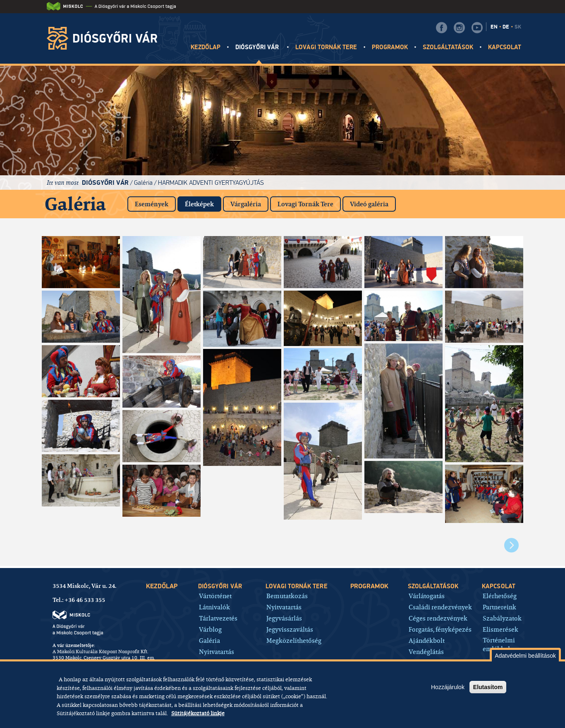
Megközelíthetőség (294, 640)
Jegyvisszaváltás (290, 629)
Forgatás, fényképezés (440, 629)
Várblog (210, 629)
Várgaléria (246, 204)
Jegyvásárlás (284, 618)
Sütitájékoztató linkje (198, 713)
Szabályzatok (502, 618)
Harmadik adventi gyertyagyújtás (211, 183)
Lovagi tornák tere (326, 47)
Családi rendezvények (440, 607)
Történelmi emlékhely (499, 644)
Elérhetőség (500, 596)
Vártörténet (215, 596)
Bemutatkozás (287, 596)
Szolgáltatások (448, 47)
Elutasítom (488, 687)
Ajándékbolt (427, 640)
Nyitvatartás (217, 651)
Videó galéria (369, 204)
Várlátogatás (427, 596)
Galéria (143, 183)
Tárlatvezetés (218, 618)
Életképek (203, 202)
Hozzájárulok (448, 687)
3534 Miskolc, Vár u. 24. (84, 586)
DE (506, 27)
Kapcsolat (505, 47)
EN (494, 27)
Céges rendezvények (438, 618)
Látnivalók (214, 607)
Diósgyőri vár (258, 47)
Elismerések (500, 629)
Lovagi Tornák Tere (305, 204)
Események (152, 204)
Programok (390, 47)
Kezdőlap (206, 47)
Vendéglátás (426, 651)
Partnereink (499, 607)
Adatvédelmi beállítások (525, 656)
